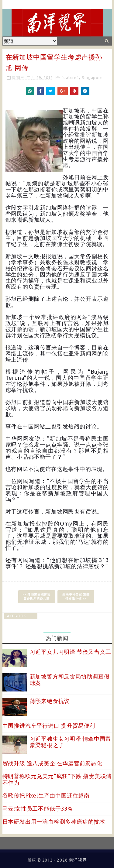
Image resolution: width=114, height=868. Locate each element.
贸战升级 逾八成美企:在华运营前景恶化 (52, 763)
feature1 (70, 77)
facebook (16, 616)
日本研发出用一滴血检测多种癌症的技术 (54, 822)
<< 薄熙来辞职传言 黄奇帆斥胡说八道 (36, 597)
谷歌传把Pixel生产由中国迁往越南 (46, 795)
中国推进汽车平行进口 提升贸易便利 (49, 726)
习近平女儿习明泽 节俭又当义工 (71, 652)
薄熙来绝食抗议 (50, 701)
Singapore (92, 77)
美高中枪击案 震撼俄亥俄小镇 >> (76, 597)
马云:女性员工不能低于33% (38, 808)
